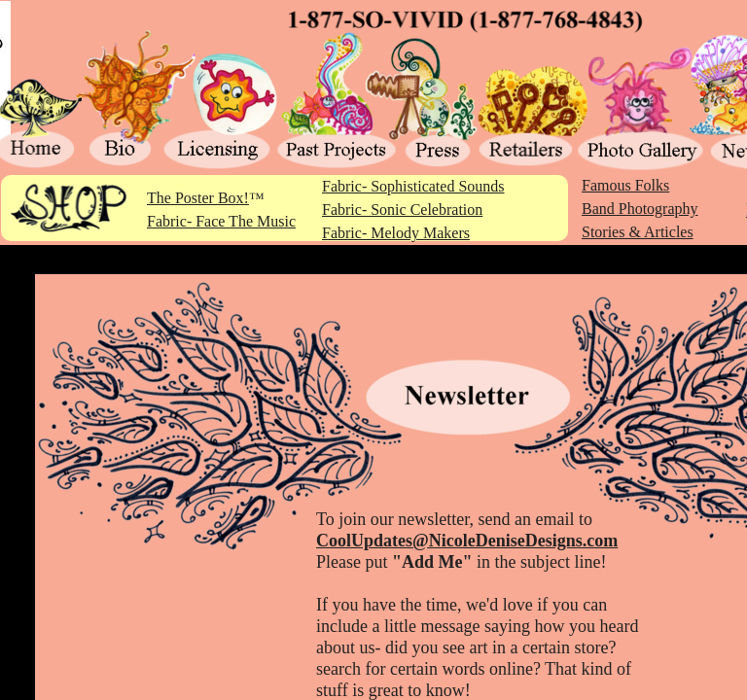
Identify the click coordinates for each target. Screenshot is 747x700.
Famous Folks (625, 185)
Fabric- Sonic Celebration (402, 210)
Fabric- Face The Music (221, 221)
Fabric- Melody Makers (396, 233)
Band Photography (640, 209)
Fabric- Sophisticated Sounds (413, 186)
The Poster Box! (198, 198)
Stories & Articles (638, 232)
